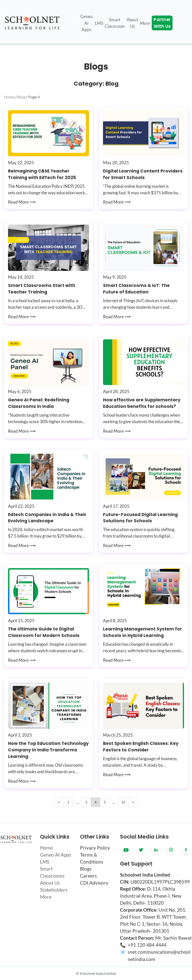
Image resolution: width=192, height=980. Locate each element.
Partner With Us (162, 23)
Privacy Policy (95, 848)
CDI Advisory (94, 883)
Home (9, 97)
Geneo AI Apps (55, 855)
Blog (21, 97)
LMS (45, 862)
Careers (88, 876)
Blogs (86, 869)
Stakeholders (54, 890)
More (46, 897)
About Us (50, 883)
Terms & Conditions (92, 858)
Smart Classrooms (52, 872)
